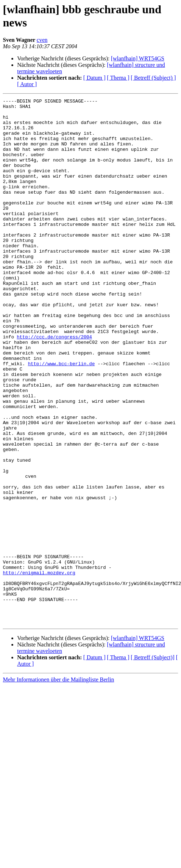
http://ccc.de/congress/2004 (54, 385)
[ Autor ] (27, 84)
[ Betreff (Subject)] (152, 762)
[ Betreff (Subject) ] (153, 78)
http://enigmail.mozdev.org (39, 668)
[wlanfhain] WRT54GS (138, 58)
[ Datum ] (94, 78)
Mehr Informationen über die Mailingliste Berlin (58, 785)
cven (42, 40)
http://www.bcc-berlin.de (61, 417)
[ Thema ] (118, 78)
